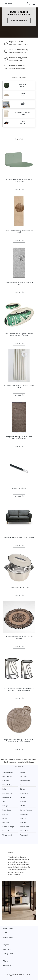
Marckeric (6, 823)
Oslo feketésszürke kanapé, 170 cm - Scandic (19, 538)
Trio (4, 802)
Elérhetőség (7, 966)
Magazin (6, 945)
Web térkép (7, 949)
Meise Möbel (7, 797)
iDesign (5, 806)
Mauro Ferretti (7, 776)
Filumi (5, 818)
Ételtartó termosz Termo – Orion (19, 587)
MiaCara (23, 823)
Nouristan (23, 776)
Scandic (5, 814)
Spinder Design (8, 772)
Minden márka (8, 928)
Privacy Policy (8, 954)
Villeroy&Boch (7, 835)
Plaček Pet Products (27, 831)
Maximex (23, 802)
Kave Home (24, 793)
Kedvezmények (8, 937)
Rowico (23, 772)
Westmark (6, 781)
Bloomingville (25, 814)
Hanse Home (25, 785)
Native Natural (7, 785)
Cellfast (23, 797)
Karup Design (7, 810)
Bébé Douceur (25, 781)
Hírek (5, 933)
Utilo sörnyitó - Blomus (19, 488)
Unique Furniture (26, 810)
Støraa (23, 789)
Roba (4, 789)
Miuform (23, 818)
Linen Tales (6, 831)
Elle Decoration (8, 793)
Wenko (23, 806)
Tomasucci (24, 835)
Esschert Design (8, 827)
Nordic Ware (24, 827)
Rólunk (5, 961)
